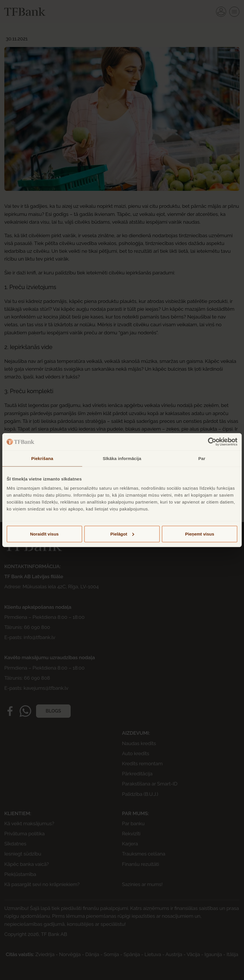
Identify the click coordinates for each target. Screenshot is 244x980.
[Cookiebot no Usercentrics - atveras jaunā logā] (212, 442)
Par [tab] (202, 458)
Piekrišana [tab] (42, 458)
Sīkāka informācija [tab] (122, 458)
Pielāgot (122, 534)
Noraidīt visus (44, 534)
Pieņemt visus (200, 534)
